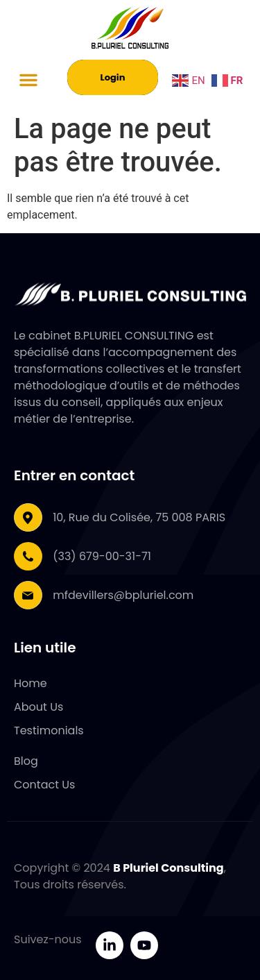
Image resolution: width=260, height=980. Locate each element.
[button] (28, 80)
